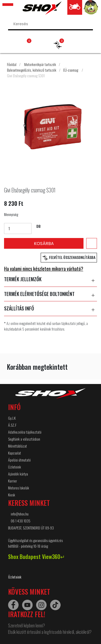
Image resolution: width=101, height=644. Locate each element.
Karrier (13, 481)
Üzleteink (15, 467)
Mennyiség (11, 214)
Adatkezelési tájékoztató (25, 432)
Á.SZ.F (12, 425)
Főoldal (12, 64)
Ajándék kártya (18, 474)
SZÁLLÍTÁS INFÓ (50, 309)
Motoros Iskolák (19, 488)
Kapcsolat (15, 453)
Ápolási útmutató (19, 460)
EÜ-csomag (71, 70)
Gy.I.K (12, 418)
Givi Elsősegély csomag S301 (26, 76)
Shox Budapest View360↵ (36, 557)
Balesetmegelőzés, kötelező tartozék (32, 70)
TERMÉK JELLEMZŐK (50, 279)
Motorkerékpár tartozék (40, 64)
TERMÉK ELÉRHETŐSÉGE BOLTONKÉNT (50, 294)
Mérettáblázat (18, 446)
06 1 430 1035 (21, 521)
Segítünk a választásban (24, 439)
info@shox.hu (20, 514)
